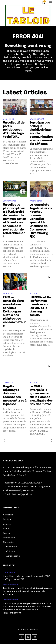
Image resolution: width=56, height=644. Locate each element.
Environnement (37, 119)
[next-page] (51, 441)
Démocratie (9, 119)
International (36, 201)
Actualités (8, 293)
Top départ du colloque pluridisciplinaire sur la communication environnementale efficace (28, 591)
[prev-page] (5, 441)
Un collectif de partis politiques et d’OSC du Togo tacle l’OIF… (14, 130)
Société (33, 293)
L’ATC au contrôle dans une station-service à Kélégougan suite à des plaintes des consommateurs (14, 312)
